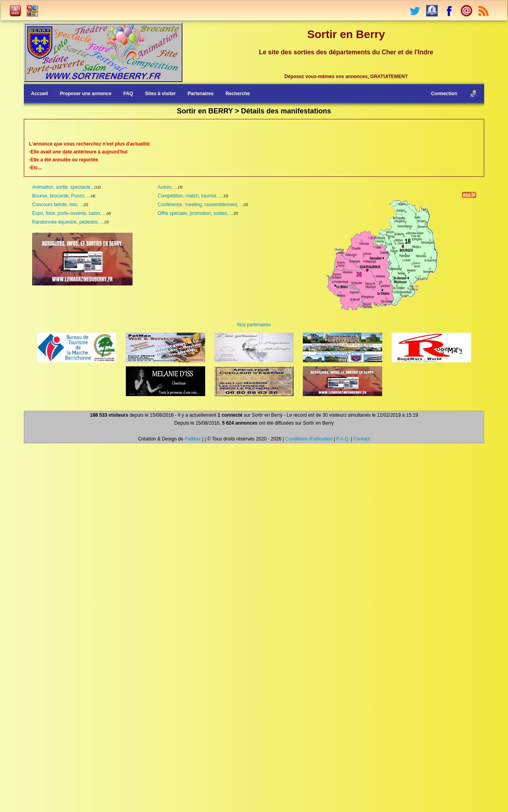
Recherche (238, 94)
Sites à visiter (160, 94)
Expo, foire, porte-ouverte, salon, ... (69, 213)
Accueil (39, 94)
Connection (444, 94)
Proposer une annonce (86, 94)
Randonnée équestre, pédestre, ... (68, 222)
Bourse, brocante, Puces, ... (62, 196)
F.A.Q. (343, 439)
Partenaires (201, 94)
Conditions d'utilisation (309, 439)
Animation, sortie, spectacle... (63, 187)
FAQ (128, 94)
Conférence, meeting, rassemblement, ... (201, 205)
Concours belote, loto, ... (58, 205)
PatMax (193, 439)
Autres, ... (168, 187)
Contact (362, 439)
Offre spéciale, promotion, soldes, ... (196, 213)
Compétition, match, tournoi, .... (191, 196)
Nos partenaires (254, 325)
